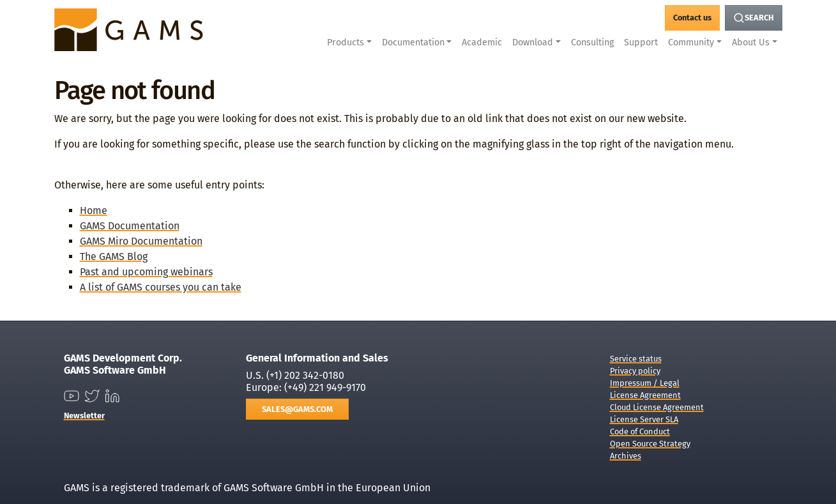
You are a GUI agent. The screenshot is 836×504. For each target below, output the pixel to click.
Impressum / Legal (645, 383)
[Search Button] (754, 18)
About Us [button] (751, 42)
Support (641, 42)
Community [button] (691, 42)
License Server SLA (644, 419)
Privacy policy (635, 371)
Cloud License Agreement (657, 407)
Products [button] (346, 42)
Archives (626, 456)
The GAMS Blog (114, 256)
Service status (636, 359)
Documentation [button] (413, 42)
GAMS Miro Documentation (141, 241)
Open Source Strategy (650, 444)
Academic (482, 42)
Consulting (592, 42)
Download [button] (533, 42)
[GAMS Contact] (692, 18)
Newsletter (84, 416)
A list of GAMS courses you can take (161, 287)
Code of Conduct (640, 431)
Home (94, 210)
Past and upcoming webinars (146, 272)
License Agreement (645, 395)
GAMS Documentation (130, 226)
